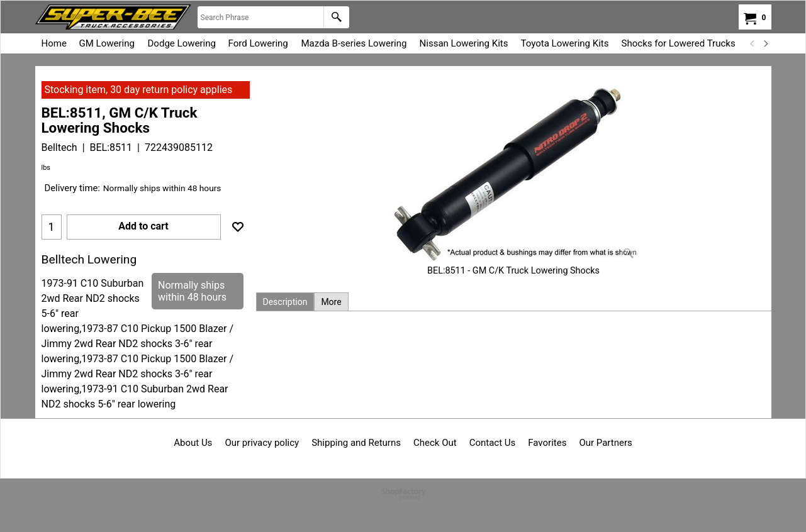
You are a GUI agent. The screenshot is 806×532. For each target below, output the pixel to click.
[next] (766, 43)
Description (285, 302)
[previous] (753, 43)
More (331, 302)
